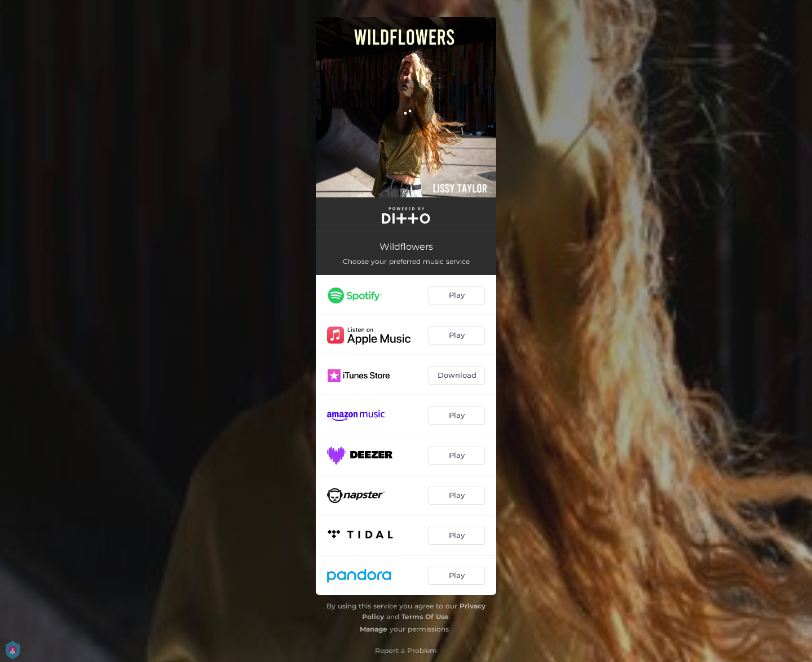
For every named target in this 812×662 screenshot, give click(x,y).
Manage (374, 629)
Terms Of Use (425, 617)
